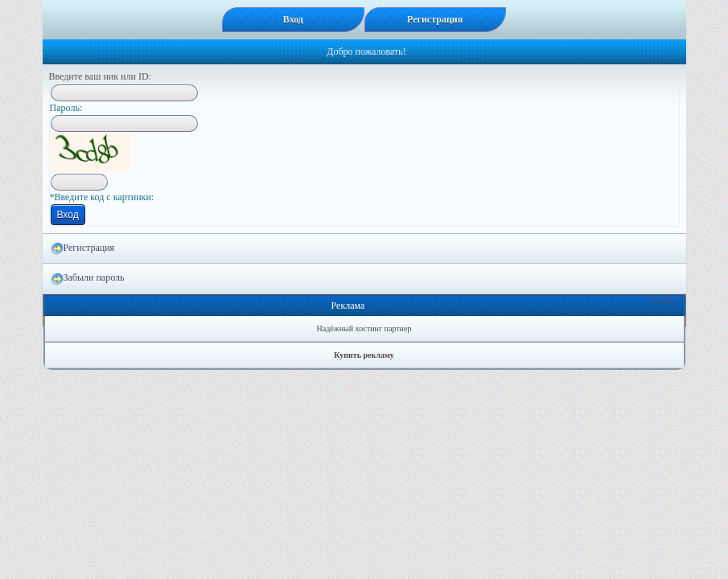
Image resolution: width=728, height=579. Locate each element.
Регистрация (83, 248)
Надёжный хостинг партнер (364, 329)
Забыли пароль (88, 278)
